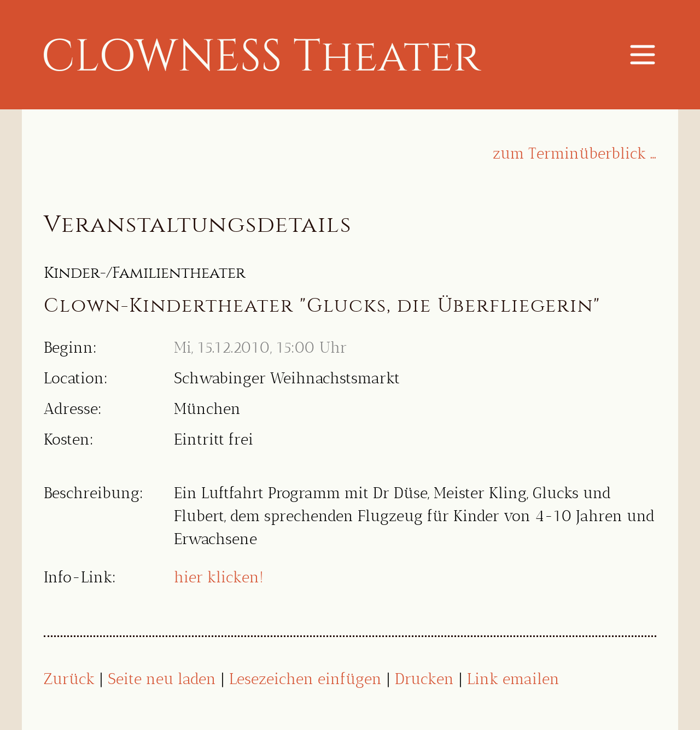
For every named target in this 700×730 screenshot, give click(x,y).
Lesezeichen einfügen (305, 679)
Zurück (69, 679)
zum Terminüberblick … (574, 153)
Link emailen (513, 679)
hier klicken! (219, 577)
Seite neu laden (162, 679)
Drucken (424, 679)
